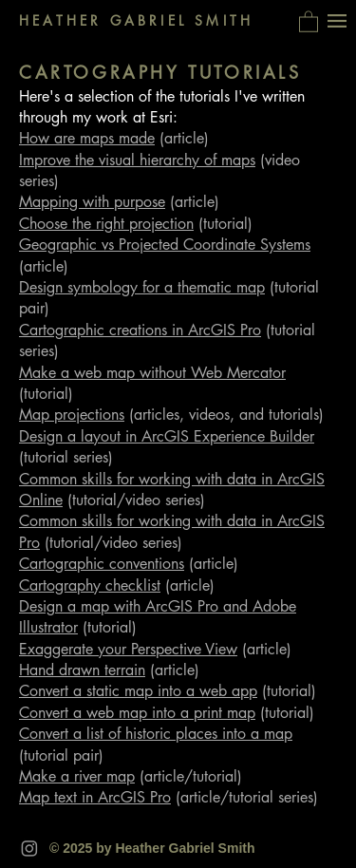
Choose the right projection (106, 224)
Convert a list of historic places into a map (156, 734)
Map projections (72, 415)
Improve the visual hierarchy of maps (137, 160)
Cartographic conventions (102, 564)
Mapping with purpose (92, 202)
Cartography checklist (90, 585)
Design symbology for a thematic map (142, 287)
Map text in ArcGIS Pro (95, 797)
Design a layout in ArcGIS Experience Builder (167, 436)
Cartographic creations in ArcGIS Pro (140, 330)
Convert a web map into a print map (137, 713)
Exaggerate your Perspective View (128, 649)
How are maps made (87, 138)
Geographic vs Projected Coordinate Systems (165, 245)
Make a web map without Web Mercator (152, 373)
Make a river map (77, 776)
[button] (309, 21)
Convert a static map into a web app (138, 691)
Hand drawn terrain (82, 670)
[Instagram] (29, 848)
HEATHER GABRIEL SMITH (136, 20)
